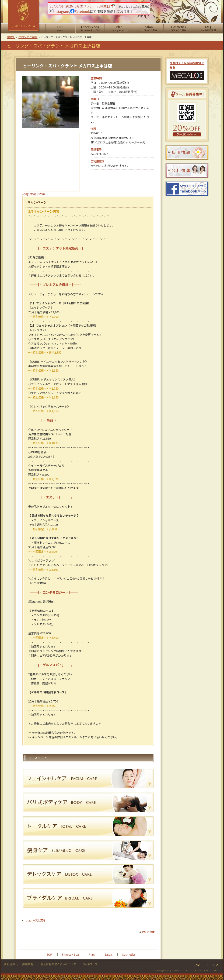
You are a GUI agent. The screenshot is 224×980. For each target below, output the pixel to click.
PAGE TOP (147, 932)
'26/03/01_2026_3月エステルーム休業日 (79, 6)
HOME (60, 29)
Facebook (80, 11)
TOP (49, 954)
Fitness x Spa (70, 954)
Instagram (59, 11)
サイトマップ (88, 964)
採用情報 (27, 964)
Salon (108, 954)
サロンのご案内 (149, 29)
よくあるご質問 (208, 29)
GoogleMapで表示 (33, 194)
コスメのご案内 (178, 29)
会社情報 (10, 964)
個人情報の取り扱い (57, 964)
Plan (92, 954)
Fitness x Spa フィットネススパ (90, 29)
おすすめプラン (119, 29)
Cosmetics (129, 954)
